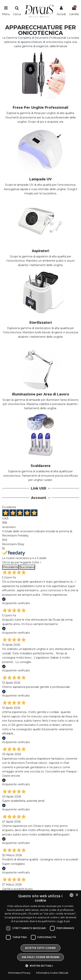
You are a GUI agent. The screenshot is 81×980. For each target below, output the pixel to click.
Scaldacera (40, 466)
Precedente (10, 567)
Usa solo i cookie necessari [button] (41, 957)
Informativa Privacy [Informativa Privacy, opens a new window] (19, 973)
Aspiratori (40, 251)
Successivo (27, 567)
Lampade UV (40, 179)
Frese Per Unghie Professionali (40, 107)
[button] (40, 966)
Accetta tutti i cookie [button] (40, 948)
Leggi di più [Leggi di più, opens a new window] (63, 921)
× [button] (77, 895)
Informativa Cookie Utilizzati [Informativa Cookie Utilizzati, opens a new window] (52, 973)
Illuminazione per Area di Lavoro (41, 394)
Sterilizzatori (40, 322)
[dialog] (40, 935)
